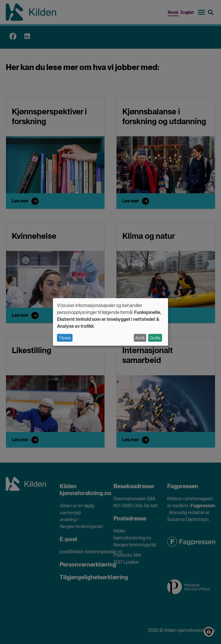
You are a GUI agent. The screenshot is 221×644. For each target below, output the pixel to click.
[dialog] (110, 322)
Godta (155, 338)
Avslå (140, 338)
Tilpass (65, 338)
